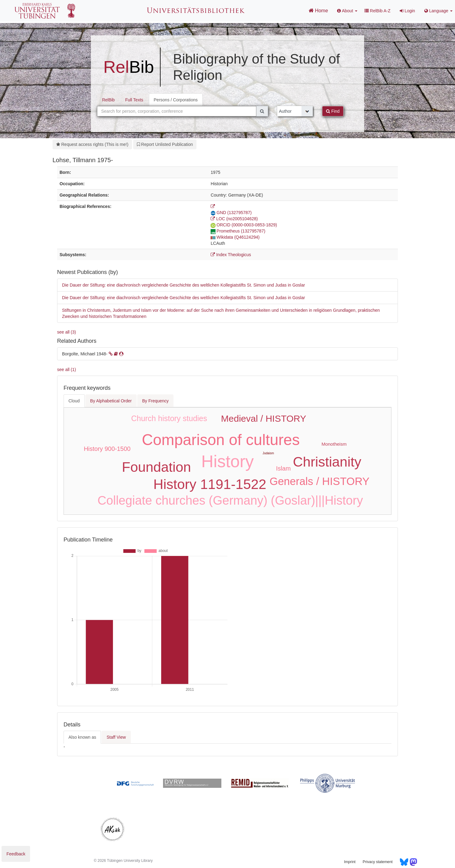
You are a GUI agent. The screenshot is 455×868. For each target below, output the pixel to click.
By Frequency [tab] (155, 401)
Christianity (327, 462)
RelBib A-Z (377, 11)
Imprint (350, 862)
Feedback (16, 854)
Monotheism (334, 444)
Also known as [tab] (82, 737)
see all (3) (66, 332)
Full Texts (134, 100)
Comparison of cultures (221, 440)
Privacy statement (377, 862)
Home (318, 10)
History (228, 461)
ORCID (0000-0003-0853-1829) (244, 225)
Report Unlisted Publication (165, 144)
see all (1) (66, 369)
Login (407, 11)
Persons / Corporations (176, 100)
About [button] (347, 11)
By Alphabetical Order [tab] (111, 401)
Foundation (156, 467)
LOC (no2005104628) (234, 219)
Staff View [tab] (116, 737)
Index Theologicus (231, 255)
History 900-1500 (107, 449)
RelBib (108, 100)
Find (333, 111)
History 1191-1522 (210, 484)
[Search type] (295, 111)
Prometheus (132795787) (238, 231)
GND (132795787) (231, 213)
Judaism (268, 453)
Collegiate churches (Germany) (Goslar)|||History (230, 500)
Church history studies (169, 418)
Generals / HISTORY (320, 481)
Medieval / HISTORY (264, 418)
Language (438, 11)
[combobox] (177, 111)
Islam (283, 468)
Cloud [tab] (74, 401)
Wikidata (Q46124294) (235, 237)
